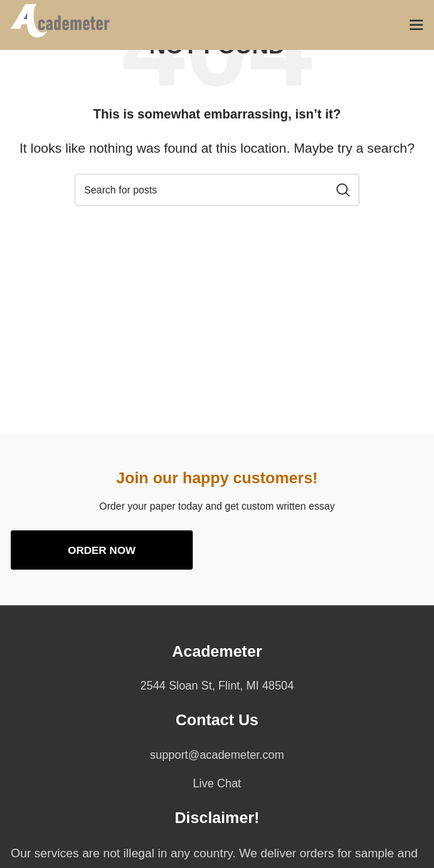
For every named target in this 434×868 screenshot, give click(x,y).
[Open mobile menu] (416, 25)
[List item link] (217, 755)
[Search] (217, 190)
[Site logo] (66, 24)
